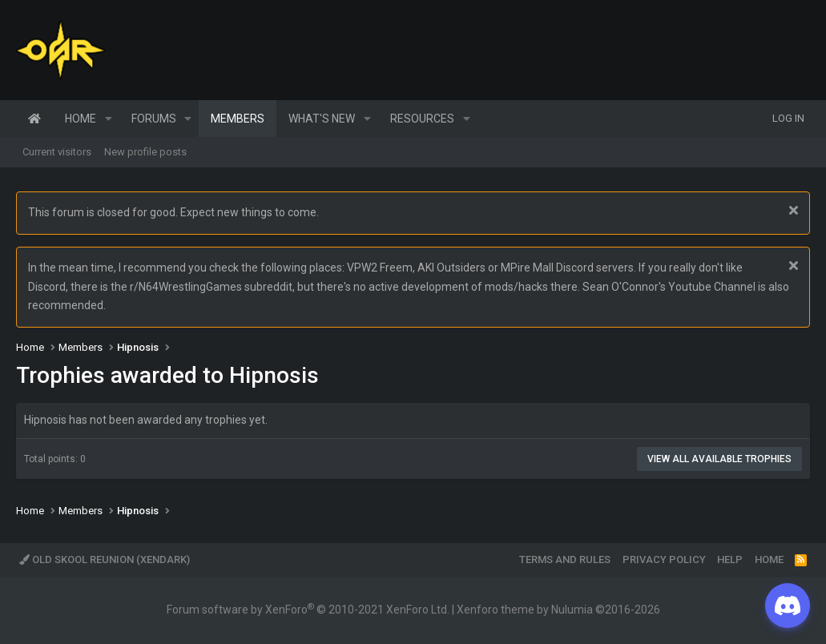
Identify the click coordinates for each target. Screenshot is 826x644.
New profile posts (145, 152)
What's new (322, 119)
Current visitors (57, 152)
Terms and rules (565, 559)
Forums (154, 119)
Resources (422, 119)
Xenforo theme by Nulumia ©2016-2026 (558, 610)
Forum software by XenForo (308, 610)
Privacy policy (664, 559)
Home (34, 119)
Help (730, 559)
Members (238, 119)
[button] (109, 119)
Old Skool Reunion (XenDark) (105, 559)
